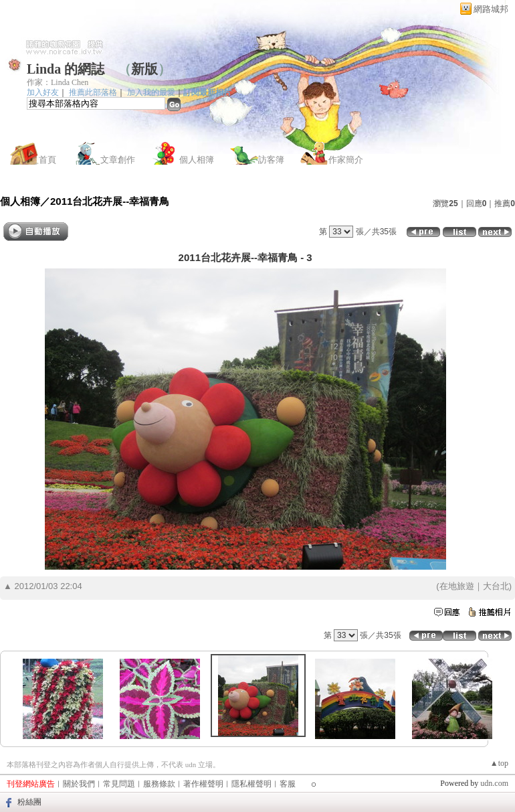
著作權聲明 (203, 784)
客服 (288, 784)
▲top (499, 763)
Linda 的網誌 (66, 69)
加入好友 (43, 92)
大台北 (496, 586)
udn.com (494, 783)
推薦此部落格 (93, 92)
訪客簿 (271, 160)
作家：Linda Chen (58, 82)
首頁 (47, 160)
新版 (144, 69)
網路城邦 (491, 9)
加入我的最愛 (151, 92)
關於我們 (79, 784)
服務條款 (159, 784)
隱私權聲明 (251, 784)
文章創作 (118, 160)
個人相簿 (197, 160)
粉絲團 (29, 802)
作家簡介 (346, 160)
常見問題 (119, 784)
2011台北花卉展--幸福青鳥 (110, 201)
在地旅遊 (457, 586)
